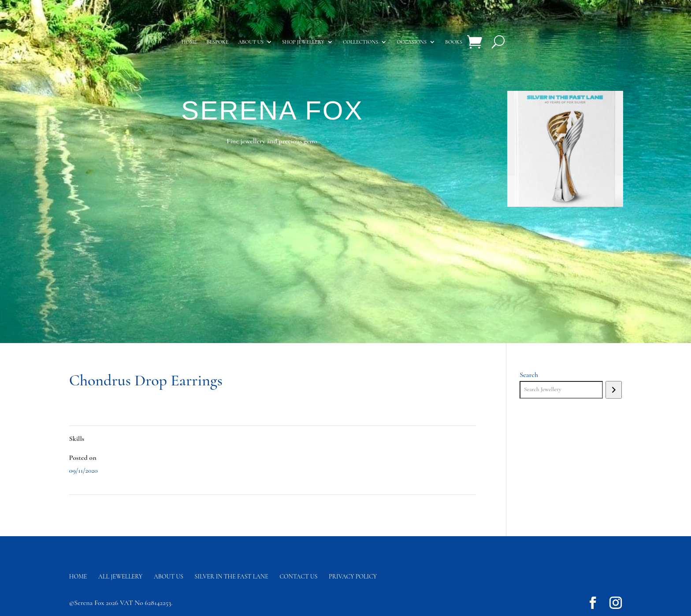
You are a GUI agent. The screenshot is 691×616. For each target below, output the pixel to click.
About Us (169, 577)
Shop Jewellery (303, 42)
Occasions (412, 42)
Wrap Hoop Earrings (449, 507)
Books (454, 42)
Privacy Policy (353, 577)
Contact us (298, 577)
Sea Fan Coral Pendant (99, 507)
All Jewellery (120, 577)
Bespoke (217, 42)
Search (529, 375)
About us (251, 42)
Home (189, 42)
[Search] (614, 390)
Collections (360, 42)
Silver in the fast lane (232, 577)
